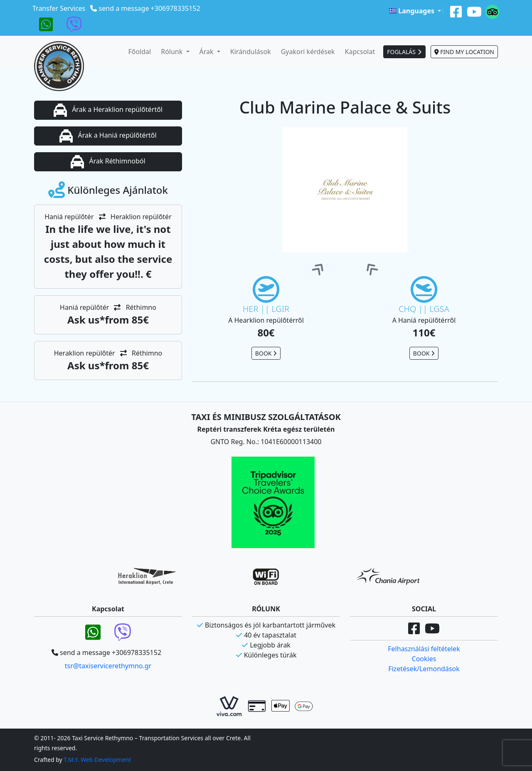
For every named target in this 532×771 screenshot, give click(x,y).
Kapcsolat (360, 52)
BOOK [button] (266, 353)
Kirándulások (251, 52)
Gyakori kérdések (308, 52)
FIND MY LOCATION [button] (464, 52)
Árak (207, 52)
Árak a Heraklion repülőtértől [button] (108, 110)
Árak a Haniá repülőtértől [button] (108, 136)
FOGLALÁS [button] (404, 52)
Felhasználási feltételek (424, 649)
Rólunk (172, 52)
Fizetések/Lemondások (424, 669)
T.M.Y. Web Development (97, 760)
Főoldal (139, 52)
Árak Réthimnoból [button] (108, 162)
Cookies (424, 659)
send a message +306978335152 (150, 8)
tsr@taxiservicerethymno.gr (108, 666)
